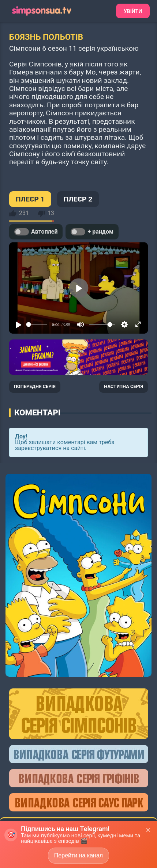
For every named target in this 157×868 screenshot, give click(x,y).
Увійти (133, 11)
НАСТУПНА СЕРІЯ (124, 386)
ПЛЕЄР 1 (30, 199)
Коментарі (37, 412)
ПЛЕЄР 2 (78, 199)
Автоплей (36, 232)
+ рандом (92, 232)
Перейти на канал (78, 855)
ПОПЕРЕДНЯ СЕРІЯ (35, 386)
